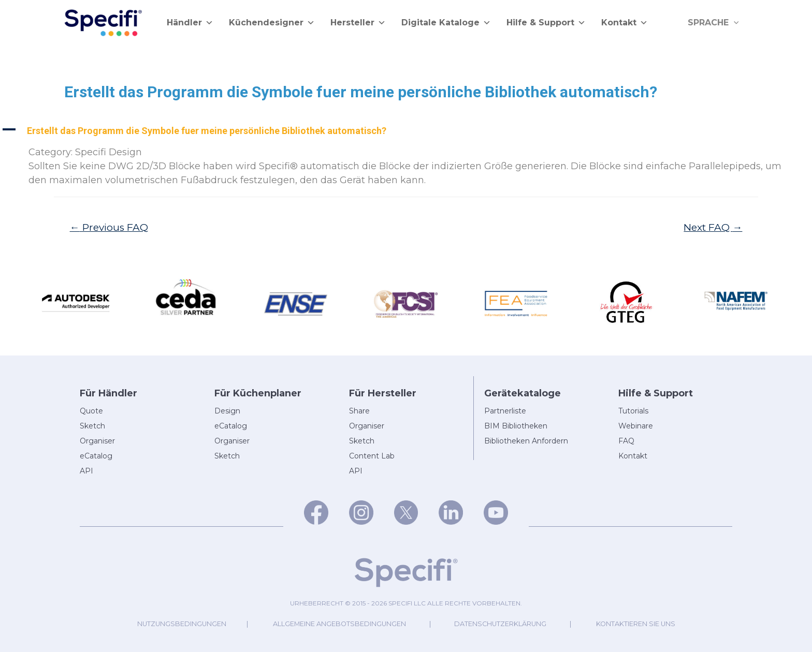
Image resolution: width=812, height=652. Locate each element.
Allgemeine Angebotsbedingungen (339, 624)
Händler (190, 23)
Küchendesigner (272, 23)
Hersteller (358, 23)
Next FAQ (713, 227)
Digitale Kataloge (446, 23)
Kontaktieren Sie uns (638, 624)
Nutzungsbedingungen (179, 624)
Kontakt (625, 23)
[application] (734, 23)
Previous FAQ (110, 227)
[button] (406, 131)
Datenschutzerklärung (501, 624)
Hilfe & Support (546, 23)
